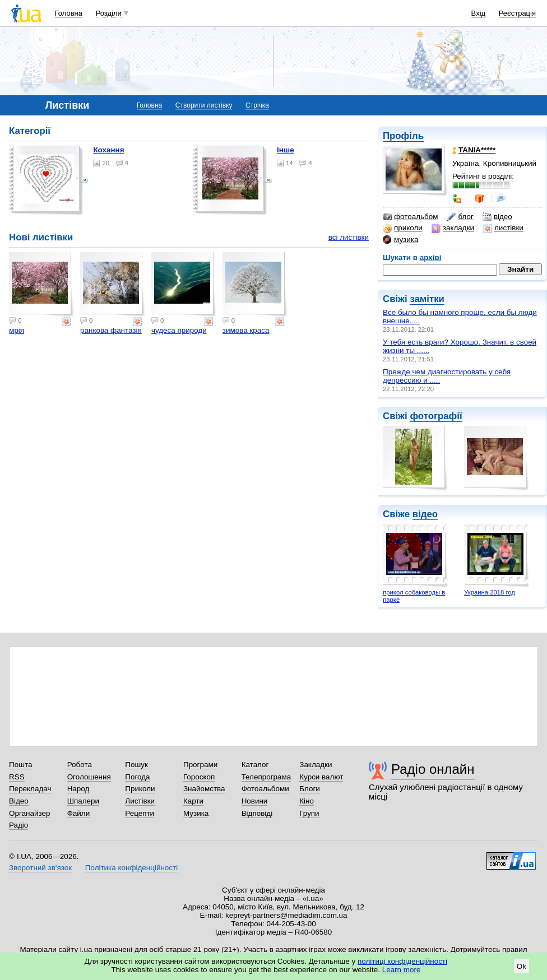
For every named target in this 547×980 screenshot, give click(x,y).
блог (460, 217)
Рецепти (140, 813)
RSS (17, 777)
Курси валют (321, 777)
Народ (78, 789)
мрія (17, 330)
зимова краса (246, 330)
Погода (137, 777)
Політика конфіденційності (131, 868)
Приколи (140, 789)
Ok (521, 966)
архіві (431, 257)
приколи (403, 228)
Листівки (140, 801)
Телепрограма (266, 777)
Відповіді (257, 813)
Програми (200, 765)
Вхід (479, 13)
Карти (193, 801)
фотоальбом (410, 217)
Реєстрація (517, 13)
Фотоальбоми (265, 789)
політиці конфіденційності (402, 961)
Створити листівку (204, 105)
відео (497, 217)
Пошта (20, 765)
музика (400, 240)
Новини (255, 801)
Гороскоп (199, 777)
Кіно (307, 801)
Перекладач (30, 789)
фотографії (436, 416)
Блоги (310, 789)
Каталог (255, 765)
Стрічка (257, 105)
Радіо (18, 825)
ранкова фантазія (111, 330)
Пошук (136, 765)
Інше (286, 150)
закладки (453, 228)
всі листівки (349, 237)
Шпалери (83, 801)
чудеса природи (179, 330)
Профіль (403, 136)
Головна (69, 13)
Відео (19, 801)
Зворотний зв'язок (40, 868)
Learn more (402, 970)
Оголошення (89, 777)
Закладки (316, 765)
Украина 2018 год (490, 592)
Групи (309, 813)
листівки (503, 228)
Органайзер (29, 813)
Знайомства (204, 789)
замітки (427, 299)
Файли (79, 813)
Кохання (108, 150)
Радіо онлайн (433, 769)
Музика (196, 813)
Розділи (109, 13)
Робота (80, 765)
